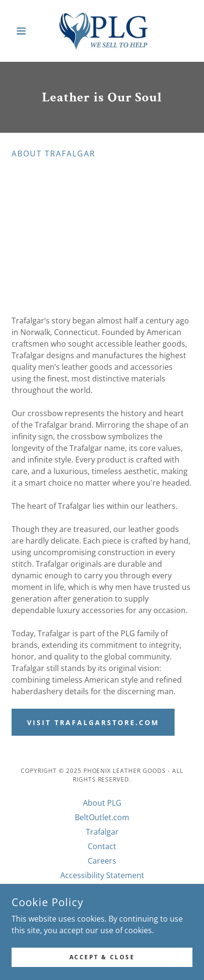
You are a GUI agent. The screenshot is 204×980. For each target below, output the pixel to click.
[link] (102, 31)
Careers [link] (102, 861)
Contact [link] (102, 846)
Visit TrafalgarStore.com (93, 722)
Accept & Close (102, 957)
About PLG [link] (102, 803)
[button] (25, 31)
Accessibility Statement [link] (102, 875)
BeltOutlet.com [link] (102, 817)
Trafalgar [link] (102, 832)
